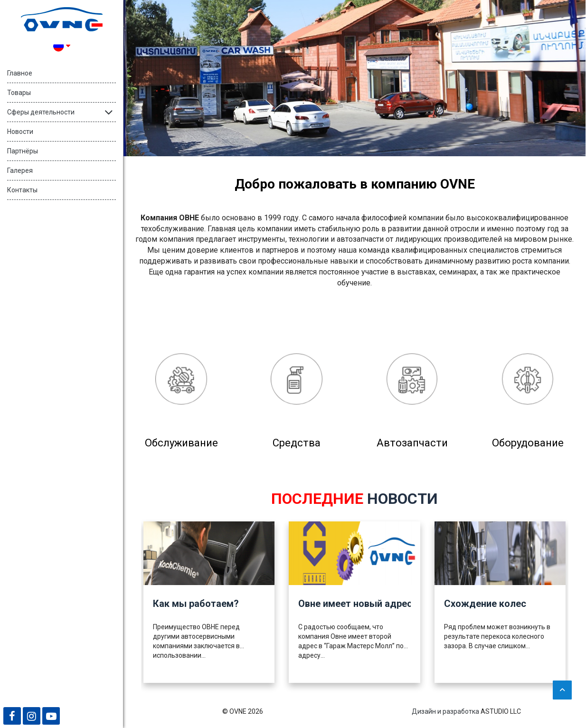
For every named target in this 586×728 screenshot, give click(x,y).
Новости (20, 132)
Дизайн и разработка (445, 711)
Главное (20, 73)
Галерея (20, 170)
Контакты (22, 190)
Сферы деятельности (41, 112)
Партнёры (23, 151)
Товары (19, 93)
